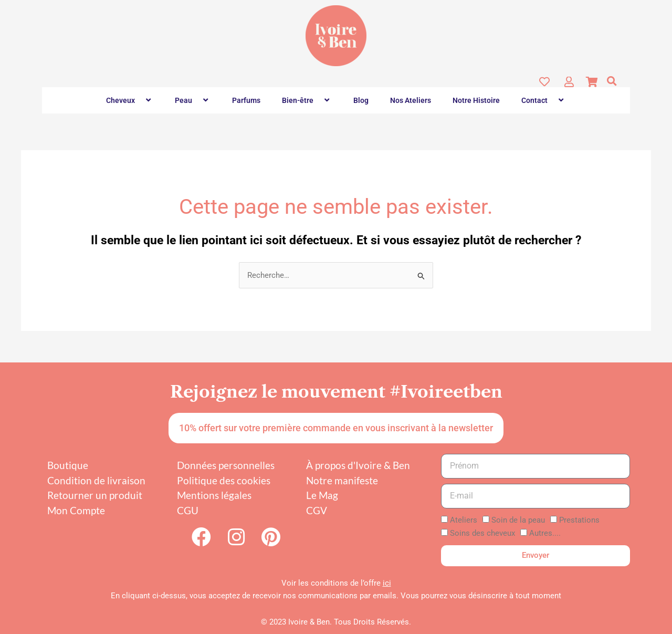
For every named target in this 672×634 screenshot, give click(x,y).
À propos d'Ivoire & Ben (358, 466)
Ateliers (464, 521)
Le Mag (322, 496)
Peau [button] (193, 100)
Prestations (579, 521)
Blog (361, 100)
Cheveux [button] (130, 100)
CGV (317, 511)
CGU (188, 511)
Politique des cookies (224, 481)
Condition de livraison (96, 481)
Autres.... (545, 534)
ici (387, 583)
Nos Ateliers (411, 100)
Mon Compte (76, 511)
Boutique (68, 466)
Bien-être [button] (307, 100)
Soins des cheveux (482, 534)
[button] (612, 81)
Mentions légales (214, 496)
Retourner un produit (95, 496)
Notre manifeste (342, 481)
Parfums (246, 100)
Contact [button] (544, 100)
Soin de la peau (518, 521)
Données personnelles (226, 466)
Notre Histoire (476, 100)
